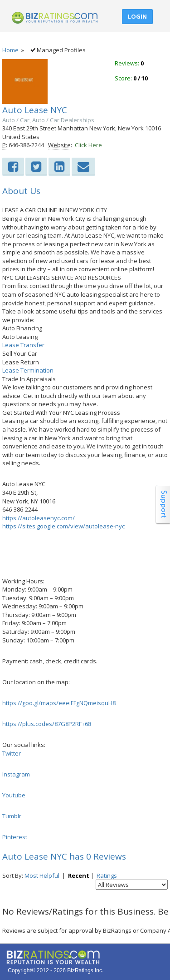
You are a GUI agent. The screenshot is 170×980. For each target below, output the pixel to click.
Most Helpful (42, 876)
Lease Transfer (23, 345)
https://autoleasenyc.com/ (39, 518)
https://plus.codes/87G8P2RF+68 (47, 724)
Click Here (88, 145)
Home (10, 50)
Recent (79, 876)
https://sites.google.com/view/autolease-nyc (63, 526)
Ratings (107, 876)
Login (137, 16)
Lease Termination (28, 370)
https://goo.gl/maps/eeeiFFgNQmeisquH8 (59, 703)
